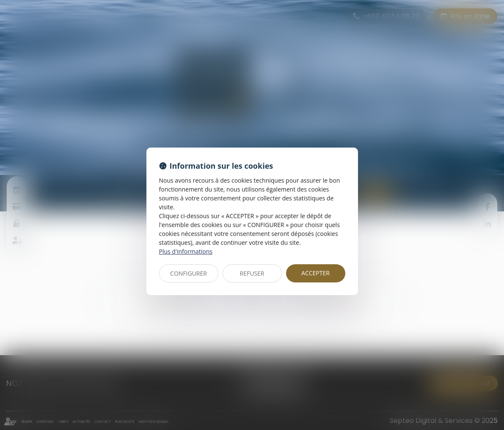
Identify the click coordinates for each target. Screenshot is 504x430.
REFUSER (252, 273)
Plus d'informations (186, 251)
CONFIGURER (189, 273)
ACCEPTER (315, 273)
